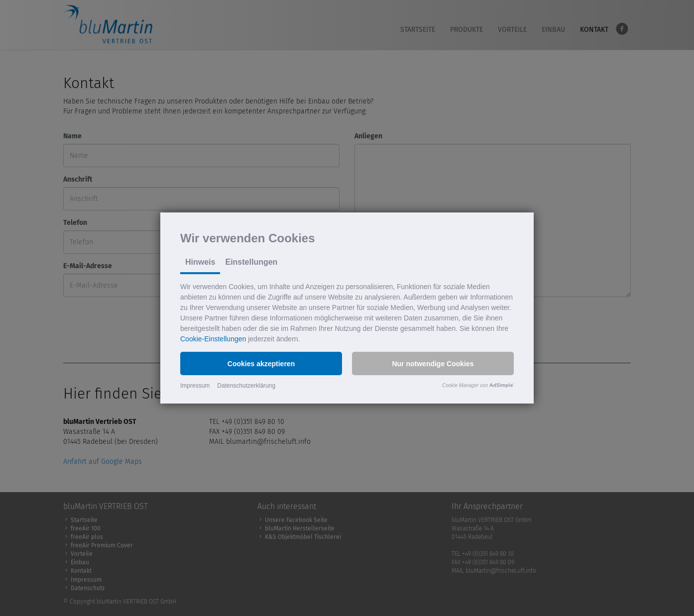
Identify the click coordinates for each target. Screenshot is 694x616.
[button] (261, 363)
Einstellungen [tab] (251, 262)
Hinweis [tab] (200, 262)
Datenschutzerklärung (246, 386)
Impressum (195, 386)
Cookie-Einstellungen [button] (213, 339)
